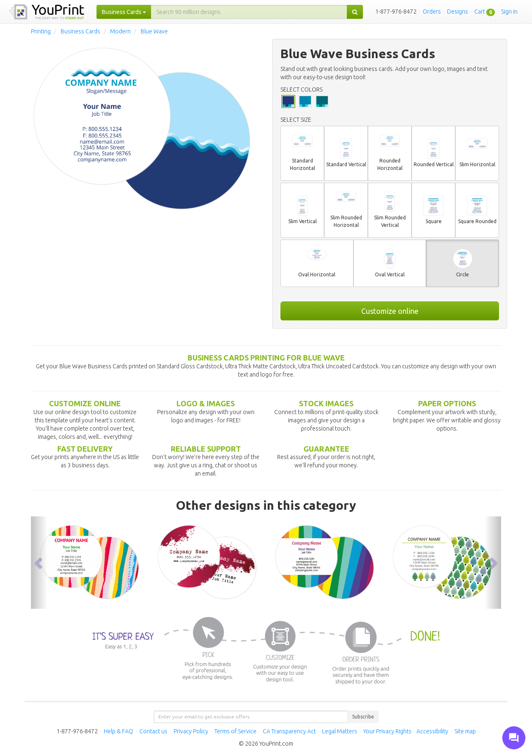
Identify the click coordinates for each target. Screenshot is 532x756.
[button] (39, 563)
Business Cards (80, 31)
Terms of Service (235, 731)
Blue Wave (154, 31)
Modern (120, 31)
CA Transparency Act (289, 731)
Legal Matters (340, 731)
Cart (480, 12)
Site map (465, 731)
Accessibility (432, 731)
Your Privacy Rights (387, 731)
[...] (249, 12)
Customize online (390, 311)
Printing (41, 31)
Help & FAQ (119, 731)
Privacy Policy (191, 731)
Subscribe (363, 717)
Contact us (153, 731)
